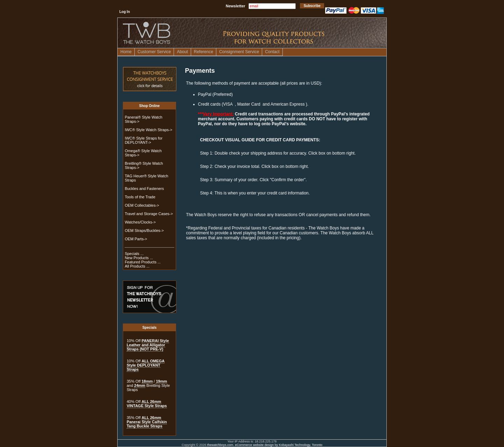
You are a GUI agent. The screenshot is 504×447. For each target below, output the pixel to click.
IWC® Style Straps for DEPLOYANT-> (143, 140)
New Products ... (139, 258)
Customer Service (154, 52)
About (182, 52)
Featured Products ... (143, 262)
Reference (204, 52)
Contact (272, 52)
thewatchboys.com (220, 445)
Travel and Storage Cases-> (149, 214)
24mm (140, 385)
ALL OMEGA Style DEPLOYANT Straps (146, 365)
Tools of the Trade (140, 197)
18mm (147, 381)
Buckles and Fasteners (144, 189)
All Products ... (137, 266)
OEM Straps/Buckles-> (144, 230)
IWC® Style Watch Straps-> (148, 130)
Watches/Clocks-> (140, 222)
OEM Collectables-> (142, 205)
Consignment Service (239, 52)
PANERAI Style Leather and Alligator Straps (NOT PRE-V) (148, 345)
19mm (161, 381)
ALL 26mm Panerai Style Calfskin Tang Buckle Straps (147, 422)
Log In (125, 12)
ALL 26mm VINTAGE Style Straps (147, 404)
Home (126, 52)
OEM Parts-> (136, 239)
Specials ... (134, 254)
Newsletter (236, 6)
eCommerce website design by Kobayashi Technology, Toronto (279, 445)
